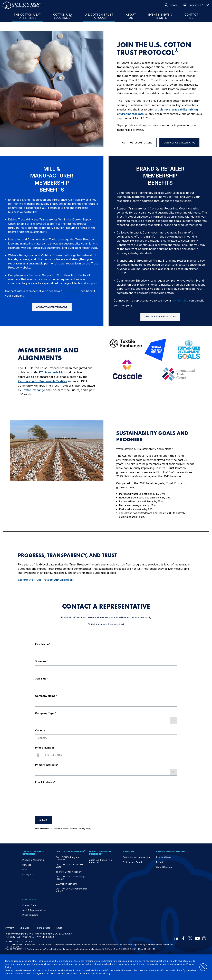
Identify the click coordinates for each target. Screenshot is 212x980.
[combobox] (40, 755)
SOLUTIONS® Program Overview (67, 859)
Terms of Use (43, 928)
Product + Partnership (33, 860)
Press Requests (30, 915)
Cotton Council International (137, 857)
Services (27, 865)
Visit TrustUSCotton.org (137, 143)
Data (25, 870)
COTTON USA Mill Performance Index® (72, 890)
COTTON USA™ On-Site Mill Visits (70, 866)
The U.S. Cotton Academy (69, 872)
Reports (160, 862)
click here (110, 964)
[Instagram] (204, 938)
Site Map (25, 928)
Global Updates (164, 867)
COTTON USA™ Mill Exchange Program (71, 878)
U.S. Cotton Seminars (66, 884)
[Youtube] (197, 938)
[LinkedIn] (175, 938)
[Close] (201, 967)
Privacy (10, 928)
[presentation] (61, 805)
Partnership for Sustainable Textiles (42, 381)
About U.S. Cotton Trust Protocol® (101, 861)
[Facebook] (182, 938)
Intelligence (28, 875)
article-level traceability (171, 109)
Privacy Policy (103, 973)
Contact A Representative (179, 143)
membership (71, 291)
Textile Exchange (33, 390)
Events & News (164, 857)
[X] (190, 938)
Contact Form (29, 905)
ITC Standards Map (52, 372)
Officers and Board (132, 862)
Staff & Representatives (34, 910)
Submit (43, 820)
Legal (60, 928)
